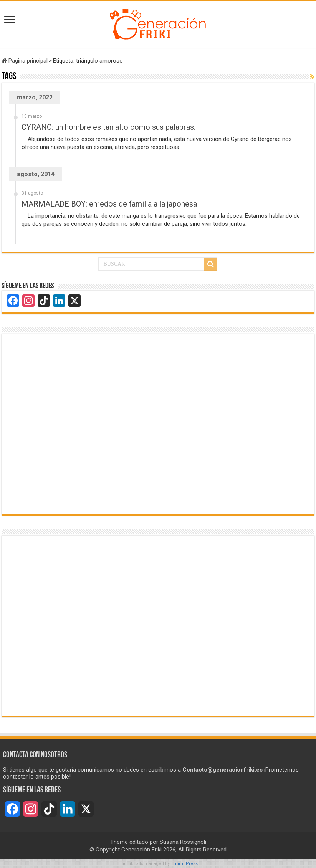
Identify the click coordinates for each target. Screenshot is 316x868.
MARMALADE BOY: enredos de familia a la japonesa (109, 204)
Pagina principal (25, 61)
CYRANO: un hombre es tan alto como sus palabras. (108, 127)
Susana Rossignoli (183, 842)
